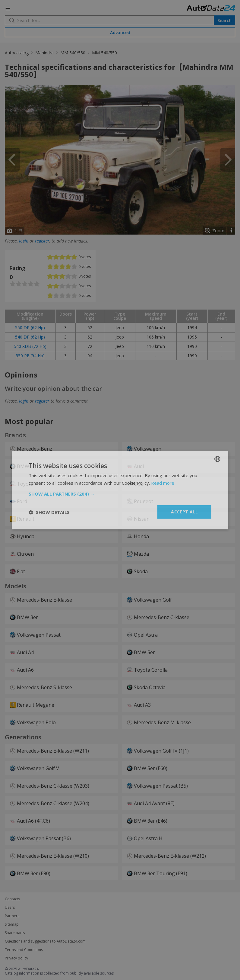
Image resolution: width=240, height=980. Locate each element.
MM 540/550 (73, 53)
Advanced (120, 32)
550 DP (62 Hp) (30, 328)
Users (10, 908)
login (24, 241)
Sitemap (12, 924)
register (42, 241)
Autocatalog (17, 53)
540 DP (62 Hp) (30, 337)
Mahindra (44, 53)
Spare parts (15, 933)
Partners (12, 916)
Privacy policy (16, 958)
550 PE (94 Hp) (30, 356)
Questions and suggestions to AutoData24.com (45, 941)
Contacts (12, 899)
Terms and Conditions (24, 950)
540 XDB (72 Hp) (30, 346)
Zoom (218, 231)
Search (224, 20)
